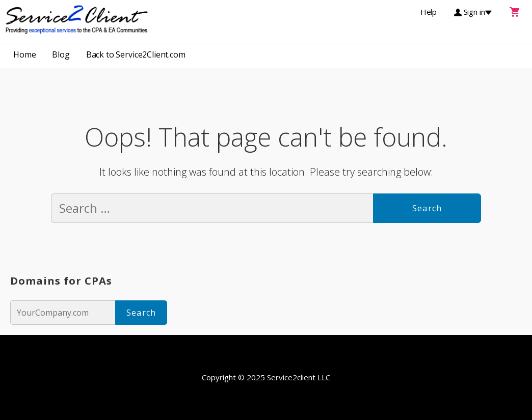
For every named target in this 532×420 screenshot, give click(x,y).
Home (24, 54)
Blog (61, 54)
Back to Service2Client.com (136, 54)
